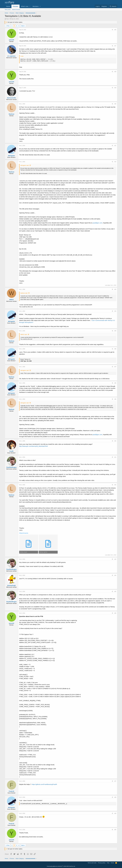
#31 (115, 146)
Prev (8, 26)
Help (108, 863)
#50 (115, 830)
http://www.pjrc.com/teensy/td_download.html (33, 446)
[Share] (112, 30)
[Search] (113, 6)
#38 (115, 383)
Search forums (16, 9)
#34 (115, 311)
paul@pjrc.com (98, 223)
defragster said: (25, 165)
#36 (115, 349)
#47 (115, 781)
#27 (115, 46)
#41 (115, 457)
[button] (30, 6)
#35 (115, 331)
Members (36, 6)
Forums (15, 6)
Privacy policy (102, 863)
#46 (115, 613)
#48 (115, 797)
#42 (115, 485)
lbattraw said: (24, 293)
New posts (8, 9)
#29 (115, 88)
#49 (115, 813)
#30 (115, 104)
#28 (115, 72)
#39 (115, 399)
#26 (115, 30)
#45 (115, 591)
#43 (115, 559)
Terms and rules (92, 863)
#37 (115, 367)
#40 (115, 441)
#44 (115, 575)
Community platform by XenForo (61, 866)
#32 (115, 162)
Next (23, 26)
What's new (25, 6)
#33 (115, 289)
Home (8, 6)
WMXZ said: (24, 334)
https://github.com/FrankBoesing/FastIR (44, 784)
